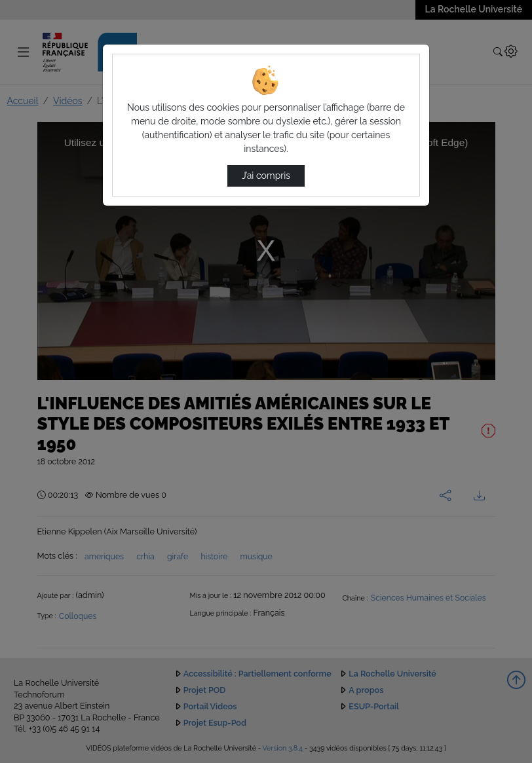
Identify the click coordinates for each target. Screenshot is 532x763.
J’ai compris (266, 176)
